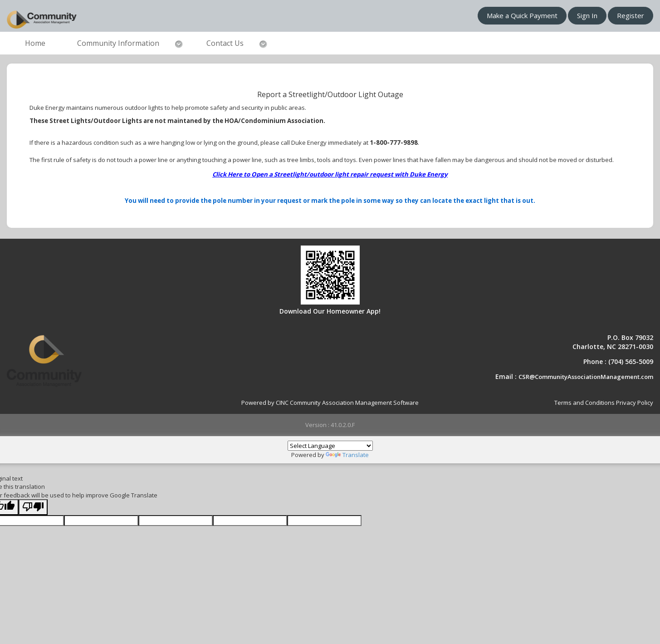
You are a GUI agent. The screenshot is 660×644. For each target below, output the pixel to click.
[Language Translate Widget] (330, 446)
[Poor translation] (33, 507)
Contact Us (225, 43)
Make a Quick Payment (522, 15)
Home (35, 43)
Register (631, 15)
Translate (347, 455)
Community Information (118, 43)
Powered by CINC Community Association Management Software (330, 403)
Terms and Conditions (584, 403)
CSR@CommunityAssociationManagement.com (586, 377)
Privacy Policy (635, 403)
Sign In (587, 15)
